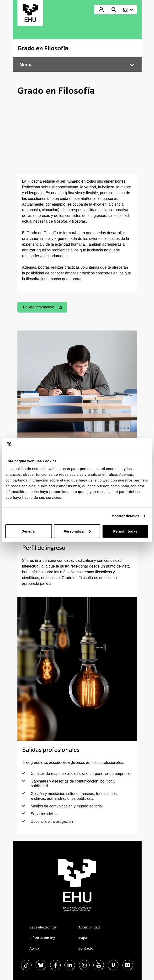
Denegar (29, 531)
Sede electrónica (43, 927)
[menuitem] (128, 10)
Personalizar (77, 531)
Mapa (83, 938)
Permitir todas (125, 531)
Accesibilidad (89, 927)
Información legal (43, 938)
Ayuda (34, 948)
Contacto (86, 948)
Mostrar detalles (125, 516)
